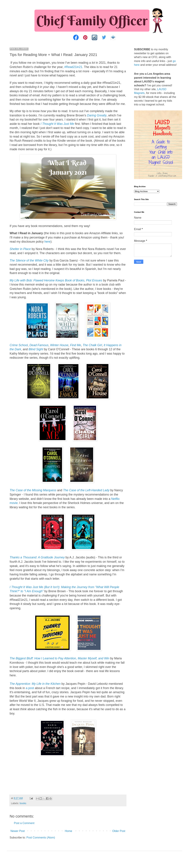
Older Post (119, 831)
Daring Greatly (97, 115)
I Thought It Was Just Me (57, 124)
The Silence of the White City (29, 260)
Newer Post (18, 831)
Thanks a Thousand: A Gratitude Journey (37, 557)
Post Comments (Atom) (41, 838)
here (47, 242)
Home (68, 831)
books (23, 803)
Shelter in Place (20, 249)
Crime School (19, 345)
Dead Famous (39, 345)
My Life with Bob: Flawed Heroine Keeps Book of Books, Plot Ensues (56, 280)
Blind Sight (36, 349)
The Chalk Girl (92, 345)
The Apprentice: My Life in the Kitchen (35, 684)
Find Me (76, 345)
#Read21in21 (73, 67)
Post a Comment (24, 823)
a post (30, 688)
